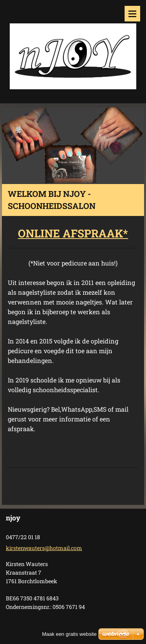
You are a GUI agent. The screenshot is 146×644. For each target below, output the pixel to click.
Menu (132, 14)
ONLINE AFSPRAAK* (73, 233)
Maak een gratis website (69, 634)
